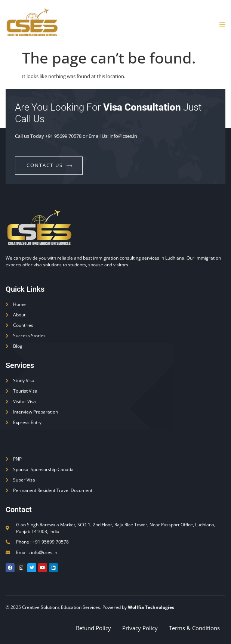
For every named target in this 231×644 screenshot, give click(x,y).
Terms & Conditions (194, 628)
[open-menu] (220, 25)
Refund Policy (93, 628)
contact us (50, 165)
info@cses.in (123, 136)
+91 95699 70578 (63, 136)
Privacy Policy (140, 628)
